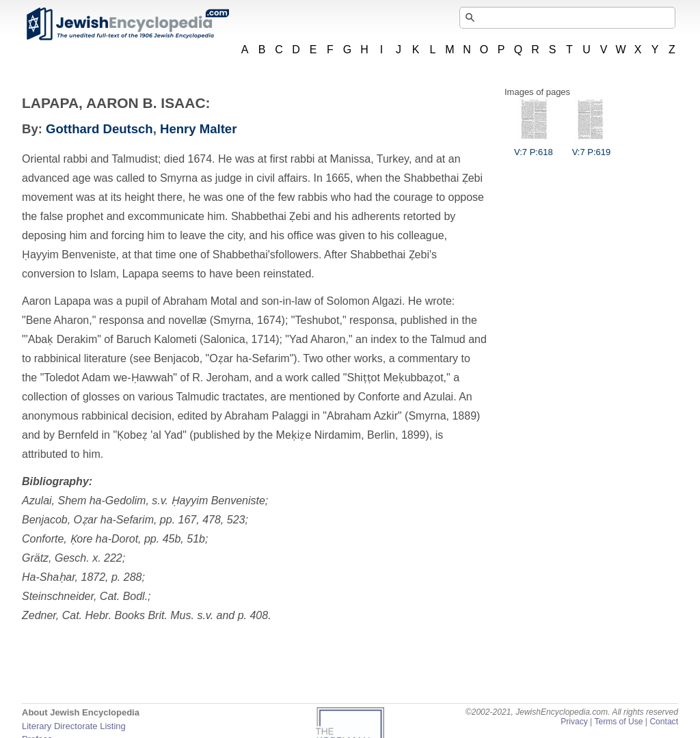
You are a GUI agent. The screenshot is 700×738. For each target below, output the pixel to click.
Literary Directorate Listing (74, 726)
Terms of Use (618, 722)
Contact (664, 722)
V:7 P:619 (592, 147)
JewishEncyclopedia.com (127, 24)
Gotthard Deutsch (99, 129)
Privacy (574, 722)
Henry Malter (198, 129)
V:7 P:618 (534, 147)
